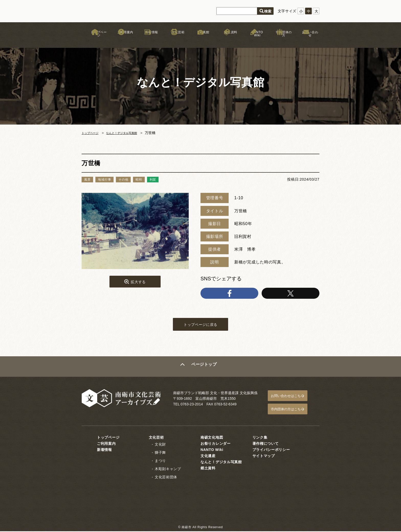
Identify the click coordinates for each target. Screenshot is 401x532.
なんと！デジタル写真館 (130, 133)
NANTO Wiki (253, 41)
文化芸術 (174, 41)
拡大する (138, 283)
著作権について (266, 444)
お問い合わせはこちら (293, 399)
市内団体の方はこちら (293, 411)
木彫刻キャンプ (168, 470)
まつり (160, 461)
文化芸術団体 (166, 478)
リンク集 (260, 438)
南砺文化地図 (212, 438)
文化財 (160, 445)
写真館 (201, 41)
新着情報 (148, 41)
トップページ (95, 41)
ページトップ (205, 371)
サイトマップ (264, 457)
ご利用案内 (121, 41)
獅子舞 (160, 453)
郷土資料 (227, 41)
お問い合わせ (306, 41)
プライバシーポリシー (271, 450)
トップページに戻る (201, 328)
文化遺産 (208, 457)
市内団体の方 (280, 41)
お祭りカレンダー (216, 444)
